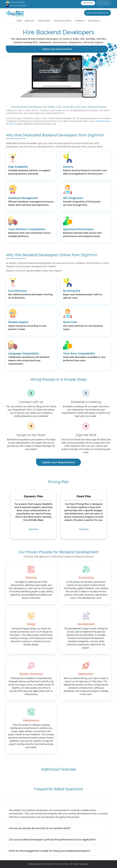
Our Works (104, 3)
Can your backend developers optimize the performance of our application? (52, 839)
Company (79, 21)
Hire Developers (62, 21)
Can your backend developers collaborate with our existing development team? (55, 801)
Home (19, 21)
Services (29, 21)
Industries (44, 21)
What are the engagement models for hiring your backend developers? (50, 851)
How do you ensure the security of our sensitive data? (40, 828)
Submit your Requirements (97, 13)
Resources (94, 21)
